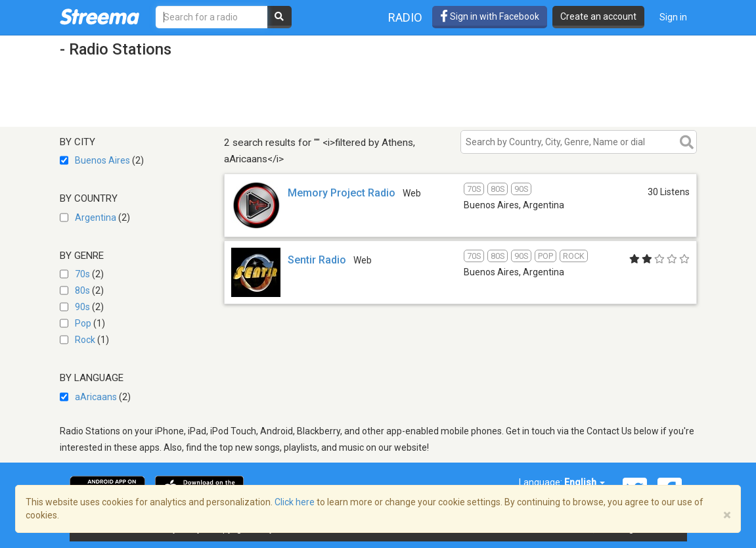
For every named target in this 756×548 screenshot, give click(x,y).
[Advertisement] (299, 94)
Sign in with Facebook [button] (490, 16)
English (585, 482)
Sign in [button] (673, 17)
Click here (295, 502)
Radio (405, 17)
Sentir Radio (317, 260)
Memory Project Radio (342, 193)
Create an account (598, 16)
